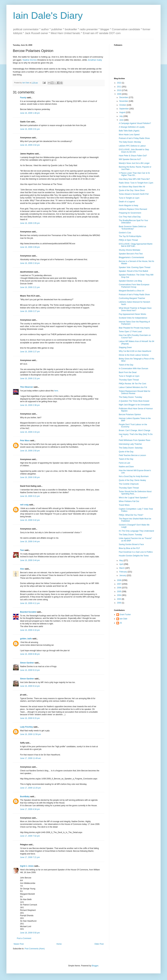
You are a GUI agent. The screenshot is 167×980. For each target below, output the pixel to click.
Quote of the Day (126, 452)
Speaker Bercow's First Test (131, 254)
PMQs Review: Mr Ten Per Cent (132, 384)
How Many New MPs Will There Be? (134, 179)
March (122, 568)
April (121, 564)
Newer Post (19, 944)
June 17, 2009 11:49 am (30, 758)
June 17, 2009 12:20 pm (30, 788)
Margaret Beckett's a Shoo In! (132, 291)
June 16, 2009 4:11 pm (30, 603)
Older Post (99, 944)
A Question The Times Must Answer (134, 401)
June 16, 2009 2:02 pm (30, 145)
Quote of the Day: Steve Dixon (132, 190)
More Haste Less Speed (129, 135)
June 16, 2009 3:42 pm (30, 520)
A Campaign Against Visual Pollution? (135, 123)
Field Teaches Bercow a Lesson (132, 455)
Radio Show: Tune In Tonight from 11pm (136, 183)
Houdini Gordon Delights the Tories (134, 556)
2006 (119, 588)
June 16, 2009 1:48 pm (30, 113)
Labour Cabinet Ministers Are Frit (133, 387)
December (124, 97)
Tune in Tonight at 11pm (129, 198)
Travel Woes (124, 505)
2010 (119, 90)
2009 (119, 94)
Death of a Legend (127, 202)
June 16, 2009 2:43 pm (30, 432)
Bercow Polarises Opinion (130, 415)
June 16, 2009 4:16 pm (30, 630)
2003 (119, 599)
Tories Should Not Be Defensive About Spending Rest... (135, 493)
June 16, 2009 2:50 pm (30, 451)
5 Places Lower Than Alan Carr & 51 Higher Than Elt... (134, 174)
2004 (119, 595)
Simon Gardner (27, 663)
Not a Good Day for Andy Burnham (134, 476)
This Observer (27, 387)
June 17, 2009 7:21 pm (30, 857)
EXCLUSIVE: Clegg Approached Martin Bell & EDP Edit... (136, 245)
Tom (22, 550)
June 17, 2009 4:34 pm (30, 809)
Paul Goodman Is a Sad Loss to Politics (136, 552)
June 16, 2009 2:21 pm (30, 287)
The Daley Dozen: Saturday (131, 448)
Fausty (23, 98)
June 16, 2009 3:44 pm (30, 542)
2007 (119, 584)
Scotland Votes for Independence (133, 318)
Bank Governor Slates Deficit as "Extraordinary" (132, 228)
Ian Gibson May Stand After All (132, 187)
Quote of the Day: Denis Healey (132, 480)
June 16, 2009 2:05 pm (30, 223)
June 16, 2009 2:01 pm (30, 129)
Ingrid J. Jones (27, 866)
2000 (119, 603)
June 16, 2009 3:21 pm (30, 496)
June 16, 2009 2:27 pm (30, 311)
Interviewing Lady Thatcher (130, 444)
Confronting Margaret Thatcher (132, 298)
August (123, 112)
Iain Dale (123, 619)
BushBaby (25, 797)
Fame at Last (124, 463)
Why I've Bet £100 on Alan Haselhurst (135, 351)
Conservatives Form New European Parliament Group (134, 286)
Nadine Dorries (30, 60)
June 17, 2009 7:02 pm (30, 836)
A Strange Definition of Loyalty (132, 127)
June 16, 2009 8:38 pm (30, 654)
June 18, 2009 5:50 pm (30, 933)
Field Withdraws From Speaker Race (135, 440)
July (121, 116)
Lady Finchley (26, 727)
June (122, 120)
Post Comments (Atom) (35, 949)
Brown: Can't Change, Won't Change (135, 430)
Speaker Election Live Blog (130, 281)
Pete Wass (25, 441)
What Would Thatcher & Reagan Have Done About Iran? (135, 309)
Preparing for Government (130, 213)
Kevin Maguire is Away (129, 205)
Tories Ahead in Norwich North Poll (134, 194)
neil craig (24, 505)
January (123, 575)
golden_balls (26, 639)
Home (59, 944)
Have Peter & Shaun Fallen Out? (133, 156)
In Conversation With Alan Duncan (134, 369)
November (124, 101)
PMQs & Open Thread (128, 240)
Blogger (95, 966)
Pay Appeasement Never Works (132, 314)
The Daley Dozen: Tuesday (130, 397)
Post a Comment (24, 938)
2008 (119, 580)
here (56, 391)
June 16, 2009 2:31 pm (30, 378)
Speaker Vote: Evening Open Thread (135, 267)
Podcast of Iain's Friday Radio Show (134, 138)
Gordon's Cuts (125, 233)
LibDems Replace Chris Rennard (133, 209)
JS (121, 623)
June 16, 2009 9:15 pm (30, 718)
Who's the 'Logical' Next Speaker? (133, 498)
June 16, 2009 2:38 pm (30, 405)
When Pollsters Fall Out (129, 501)
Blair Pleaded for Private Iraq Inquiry (134, 328)
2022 (119, 83)
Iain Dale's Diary (48, 16)
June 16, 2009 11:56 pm (30, 734)
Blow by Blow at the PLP (129, 548)
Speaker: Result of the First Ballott (133, 271)
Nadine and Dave (126, 467)
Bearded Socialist (28, 612)
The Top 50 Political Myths (130, 236)
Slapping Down (125, 347)
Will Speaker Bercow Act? (130, 159)
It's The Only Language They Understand (136, 531)
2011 (119, 87)
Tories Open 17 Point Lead (130, 332)
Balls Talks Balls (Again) (129, 131)
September (124, 109)
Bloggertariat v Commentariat (131, 257)
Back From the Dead (128, 372)
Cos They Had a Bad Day (130, 217)
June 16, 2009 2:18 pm (30, 263)
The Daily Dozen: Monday (130, 142)
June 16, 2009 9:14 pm (30, 686)
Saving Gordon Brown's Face (131, 544)
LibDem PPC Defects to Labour (132, 146)
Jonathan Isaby (95, 60)
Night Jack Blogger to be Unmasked (134, 405)
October (123, 105)
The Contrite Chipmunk (129, 484)
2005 (119, 592)
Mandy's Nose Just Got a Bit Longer (134, 163)
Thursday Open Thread (129, 380)
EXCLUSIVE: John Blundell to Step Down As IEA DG (134, 151)
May (121, 561)
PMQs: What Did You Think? (131, 515)
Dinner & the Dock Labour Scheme (134, 355)
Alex (22, 569)
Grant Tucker (125, 615)
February (123, 572)
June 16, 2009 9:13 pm (30, 670)
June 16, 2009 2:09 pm (30, 247)
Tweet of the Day (126, 365)
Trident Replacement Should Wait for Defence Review (135, 392)
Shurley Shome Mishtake (130, 250)
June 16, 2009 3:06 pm (30, 477)
